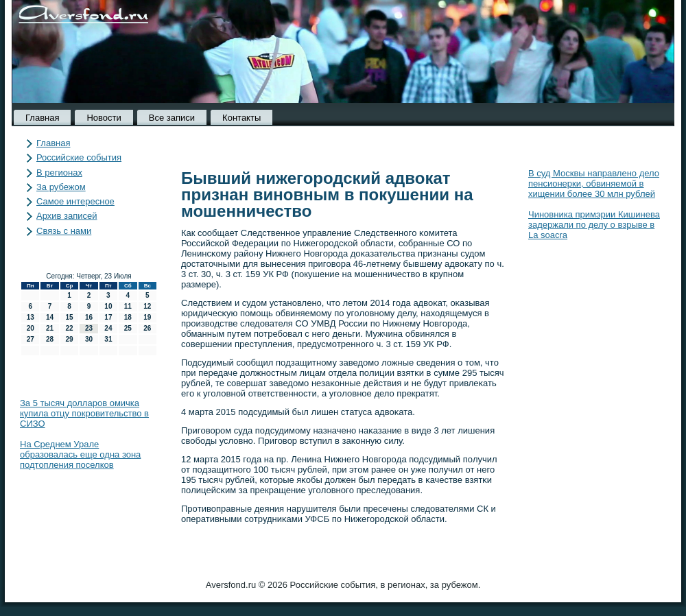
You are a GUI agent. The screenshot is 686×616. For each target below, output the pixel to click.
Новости (104, 118)
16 (89, 317)
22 (69, 328)
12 (147, 306)
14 (50, 317)
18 (128, 317)
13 (31, 317)
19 (147, 317)
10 (108, 306)
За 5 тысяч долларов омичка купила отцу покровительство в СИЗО (84, 413)
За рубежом (61, 187)
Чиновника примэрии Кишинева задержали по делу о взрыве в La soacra (594, 225)
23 (89, 328)
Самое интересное (75, 201)
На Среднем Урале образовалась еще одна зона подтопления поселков (80, 454)
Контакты (241, 118)
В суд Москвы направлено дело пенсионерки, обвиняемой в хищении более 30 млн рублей (594, 183)
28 (50, 339)
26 (147, 328)
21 (50, 328)
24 (108, 328)
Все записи (172, 118)
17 (108, 317)
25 (128, 328)
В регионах (59, 173)
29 (69, 339)
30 (89, 339)
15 (69, 317)
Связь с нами (64, 231)
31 (108, 339)
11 (128, 306)
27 (31, 339)
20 (31, 328)
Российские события (79, 157)
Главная (42, 118)
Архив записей (67, 216)
